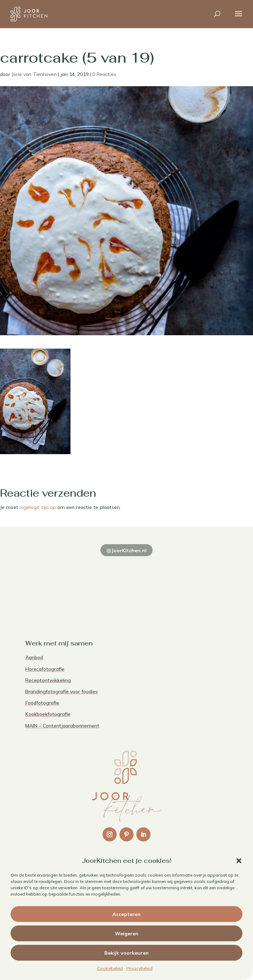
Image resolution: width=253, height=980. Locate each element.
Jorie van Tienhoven (34, 74)
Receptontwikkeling (48, 680)
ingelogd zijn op (38, 507)
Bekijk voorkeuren (126, 953)
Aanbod (34, 657)
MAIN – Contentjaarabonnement (62, 726)
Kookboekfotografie (48, 714)
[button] (239, 861)
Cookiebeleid (110, 968)
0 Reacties (104, 74)
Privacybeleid (140, 968)
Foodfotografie (42, 703)
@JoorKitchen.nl (126, 551)
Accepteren (126, 914)
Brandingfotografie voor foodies (62, 692)
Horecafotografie (45, 669)
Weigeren (127, 934)
